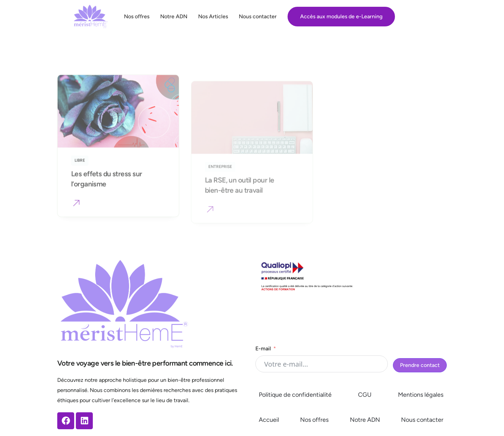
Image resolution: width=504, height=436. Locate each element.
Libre (80, 167)
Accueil (269, 420)
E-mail (263, 348)
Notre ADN (365, 420)
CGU (365, 395)
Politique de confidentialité (295, 395)
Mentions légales (421, 395)
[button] (76, 211)
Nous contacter (422, 420)
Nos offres (314, 420)
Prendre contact (420, 365)
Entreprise (220, 179)
